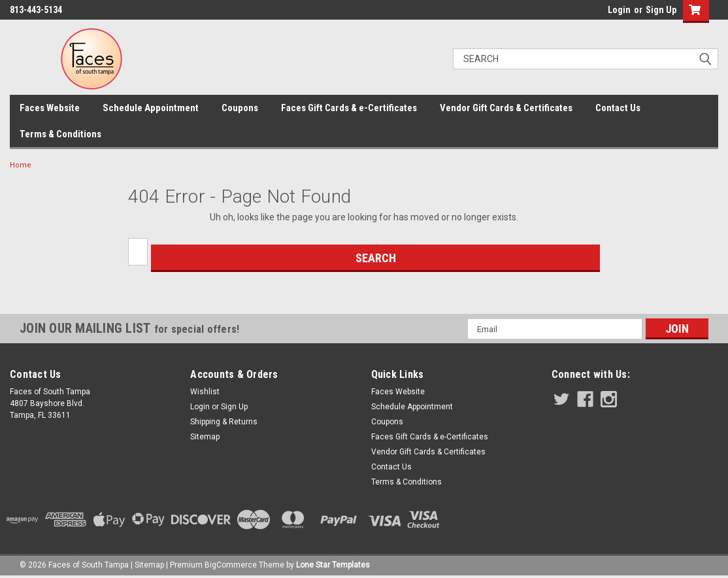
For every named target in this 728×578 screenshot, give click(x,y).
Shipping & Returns (224, 422)
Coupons (240, 108)
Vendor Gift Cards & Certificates (506, 108)
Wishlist (205, 392)
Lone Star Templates (333, 565)
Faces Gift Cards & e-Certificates (349, 108)
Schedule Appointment (151, 108)
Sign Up (661, 10)
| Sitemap (147, 565)
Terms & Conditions (60, 134)
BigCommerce (231, 565)
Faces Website (50, 108)
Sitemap (205, 437)
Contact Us (618, 108)
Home (21, 165)
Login (619, 10)
